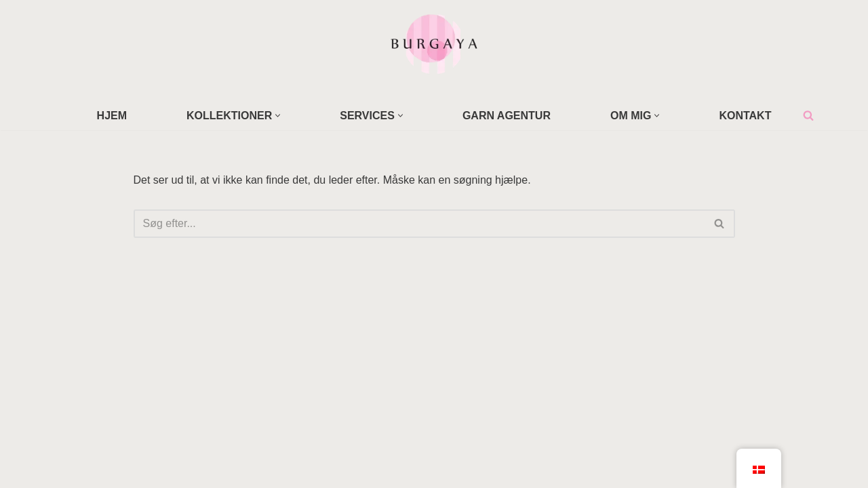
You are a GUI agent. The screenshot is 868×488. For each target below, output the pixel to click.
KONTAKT (745, 116)
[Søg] (808, 115)
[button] (278, 116)
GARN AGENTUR (507, 116)
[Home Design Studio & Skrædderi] (434, 43)
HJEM (112, 116)
